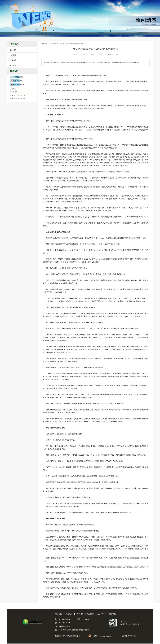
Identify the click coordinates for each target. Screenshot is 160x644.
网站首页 (44, 44)
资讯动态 (80, 614)
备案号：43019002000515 (103, 636)
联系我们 (112, 614)
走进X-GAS (102, 614)
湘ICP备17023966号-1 (129, 636)
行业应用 (91, 614)
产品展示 (69, 614)
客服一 (17, 77)
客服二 (17, 81)
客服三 (17, 85)
